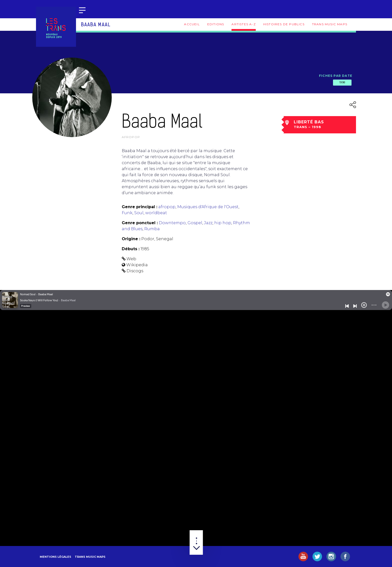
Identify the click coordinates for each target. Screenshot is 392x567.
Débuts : (131, 249)
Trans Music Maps (330, 24)
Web (131, 259)
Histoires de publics (284, 24)
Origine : (131, 239)
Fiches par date (336, 76)
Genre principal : (139, 207)
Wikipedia (137, 265)
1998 (342, 82)
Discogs (135, 271)
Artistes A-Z (243, 24)
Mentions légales (55, 557)
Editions (216, 24)
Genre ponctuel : (140, 223)
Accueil (192, 24)
